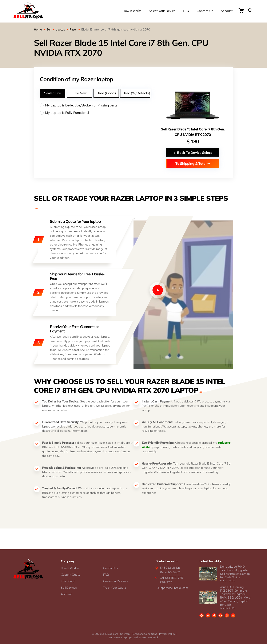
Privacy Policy (167, 634)
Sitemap (125, 634)
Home (38, 29)
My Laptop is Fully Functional (96, 113)
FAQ (186, 11)
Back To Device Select (193, 152)
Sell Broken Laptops (120, 637)
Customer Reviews (115, 581)
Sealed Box (53, 93)
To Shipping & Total (193, 163)
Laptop (60, 29)
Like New (79, 93)
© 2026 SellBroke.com (105, 634)
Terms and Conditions (144, 634)
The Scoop (68, 581)
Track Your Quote (115, 588)
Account (227, 11)
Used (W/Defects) (136, 93)
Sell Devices (69, 588)
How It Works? (70, 568)
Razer (73, 29)
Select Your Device (162, 11)
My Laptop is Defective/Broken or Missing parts (96, 105)
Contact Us (205, 11)
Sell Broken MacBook (146, 637)
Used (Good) (106, 93)
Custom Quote (71, 575)
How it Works (132, 11)
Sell (49, 29)
